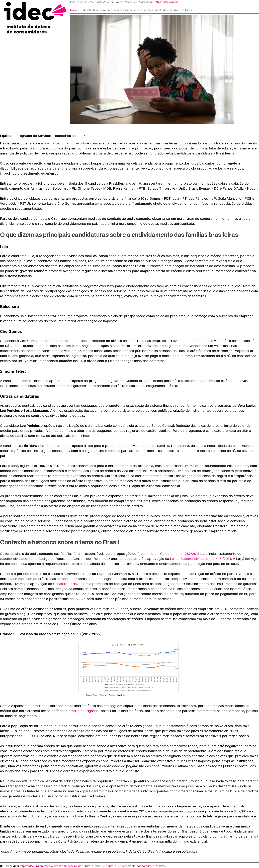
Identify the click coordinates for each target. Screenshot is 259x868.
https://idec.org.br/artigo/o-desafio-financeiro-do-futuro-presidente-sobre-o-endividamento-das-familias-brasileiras (93, 866)
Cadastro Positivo (67, 584)
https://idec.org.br (166, 2)
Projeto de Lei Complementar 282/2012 (168, 554)
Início (74, 10)
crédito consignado (84, 711)
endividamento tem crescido (64, 143)
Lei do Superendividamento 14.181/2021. (201, 559)
